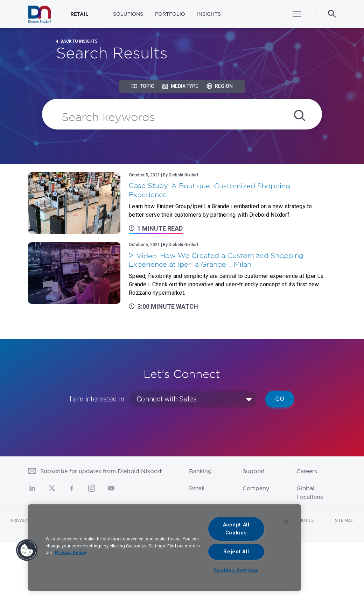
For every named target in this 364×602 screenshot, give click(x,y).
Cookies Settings (236, 571)
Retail (197, 488)
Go (280, 399)
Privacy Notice (27, 520)
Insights (209, 14)
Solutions (128, 14)
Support (254, 471)
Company (256, 488)
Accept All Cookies (236, 529)
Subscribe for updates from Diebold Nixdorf (101, 471)
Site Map (344, 520)
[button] (27, 550)
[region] (164, 548)
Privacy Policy (71, 552)
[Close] (286, 521)
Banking (200, 471)
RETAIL (79, 14)
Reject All (236, 552)
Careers (307, 471)
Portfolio (170, 14)
